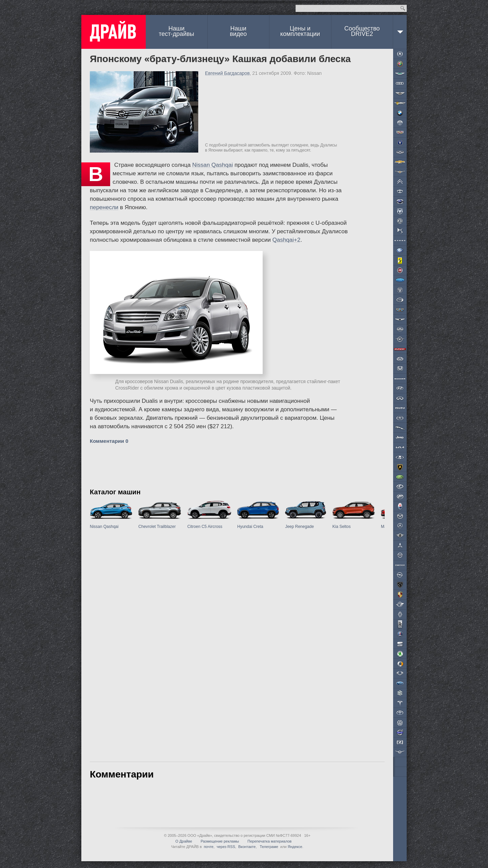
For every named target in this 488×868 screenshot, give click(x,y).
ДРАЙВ (114, 32)
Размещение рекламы (220, 841)
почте (209, 847)
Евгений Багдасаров (227, 73)
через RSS (226, 847)
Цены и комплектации (300, 31)
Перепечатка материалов (269, 841)
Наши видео (238, 31)
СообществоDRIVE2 (362, 31)
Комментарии (109, 441)
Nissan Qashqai (212, 165)
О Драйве (184, 841)
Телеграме (269, 847)
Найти (403, 8)
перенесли (104, 207)
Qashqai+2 (287, 240)
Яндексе (295, 847)
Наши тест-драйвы (177, 31)
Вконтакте (247, 847)
